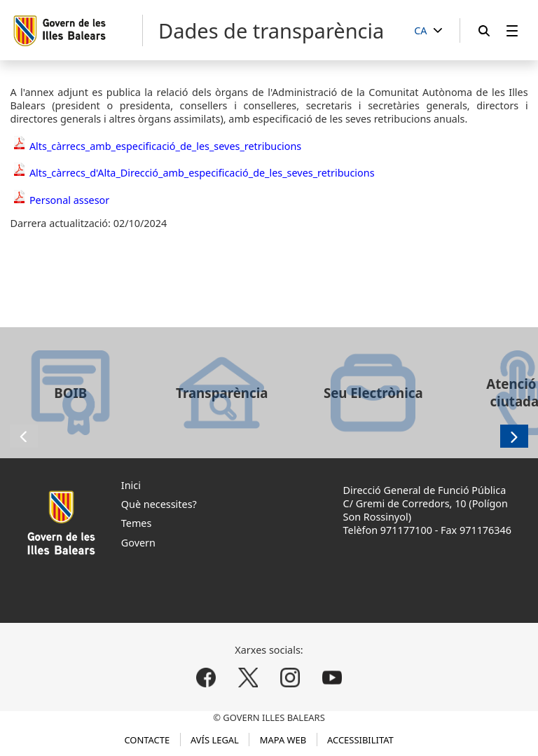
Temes (137, 523)
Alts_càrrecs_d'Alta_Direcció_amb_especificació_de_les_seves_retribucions (202, 173)
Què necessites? (159, 504)
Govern (138, 543)
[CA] (428, 31)
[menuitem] (512, 30)
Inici (131, 485)
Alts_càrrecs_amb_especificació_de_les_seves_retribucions (165, 146)
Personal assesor (69, 200)
